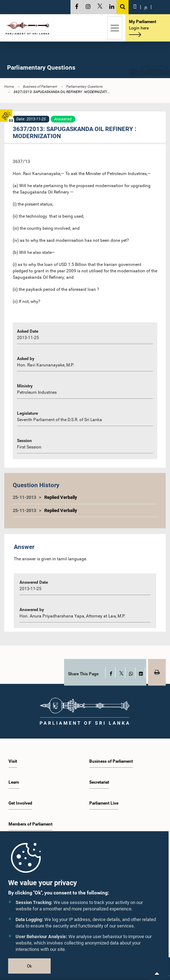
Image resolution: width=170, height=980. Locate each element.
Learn (14, 782)
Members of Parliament (30, 824)
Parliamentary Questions (84, 86)
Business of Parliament (111, 761)
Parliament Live (104, 803)
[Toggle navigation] (115, 28)
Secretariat (99, 782)
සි (135, 7)
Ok (29, 966)
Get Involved (20, 803)
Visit (13, 761)
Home (9, 86)
